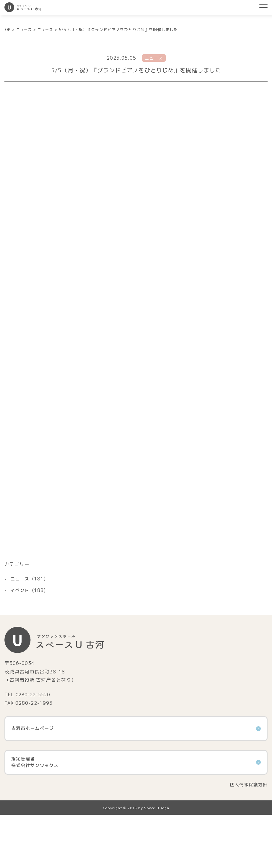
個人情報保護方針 (247, 837)
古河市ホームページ (136, 781)
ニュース (20, 631)
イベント (20, 643)
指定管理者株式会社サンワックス (136, 815)
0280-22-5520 (34, 747)
